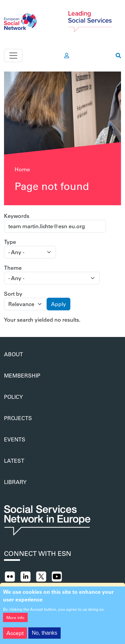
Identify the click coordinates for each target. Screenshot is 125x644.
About (13, 354)
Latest (14, 461)
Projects (18, 418)
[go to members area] (67, 56)
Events (15, 439)
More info (15, 619)
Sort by (13, 294)
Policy (13, 397)
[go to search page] (118, 56)
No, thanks (44, 635)
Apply (58, 304)
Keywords (17, 216)
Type (10, 242)
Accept (15, 635)
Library (15, 482)
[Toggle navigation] (13, 56)
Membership (22, 375)
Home (22, 169)
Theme (13, 268)
